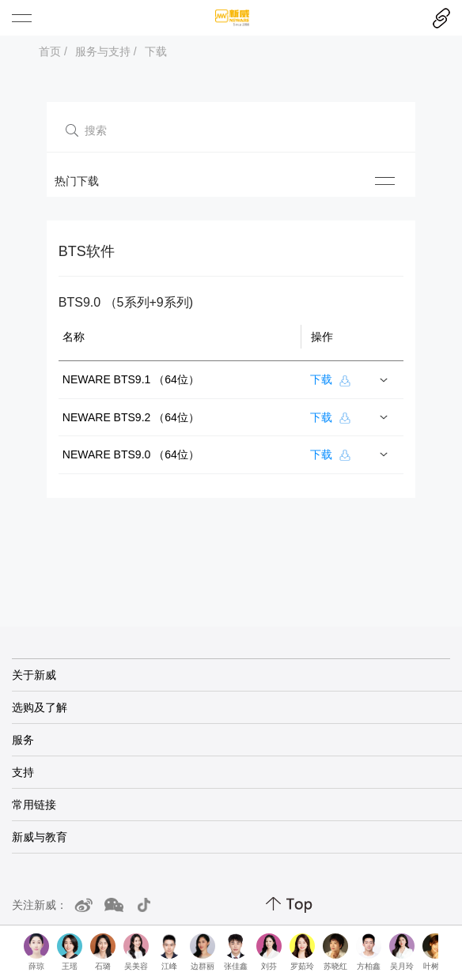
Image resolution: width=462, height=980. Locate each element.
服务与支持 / (106, 51)
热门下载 (77, 181)
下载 (156, 51)
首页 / (53, 51)
